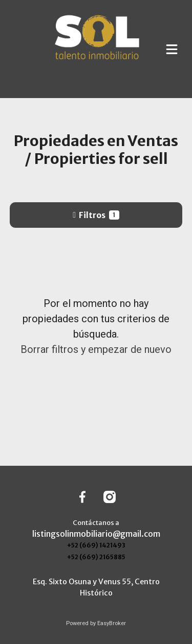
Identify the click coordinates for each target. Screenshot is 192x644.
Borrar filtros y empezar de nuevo (96, 349)
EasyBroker (112, 623)
